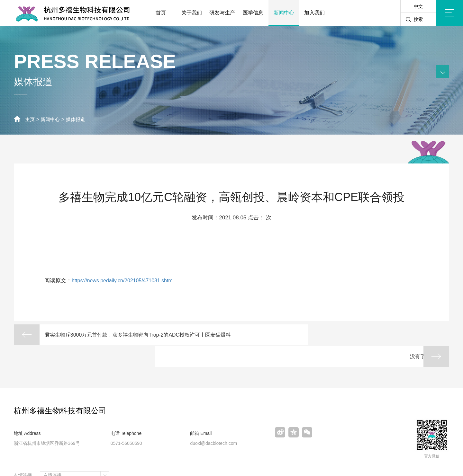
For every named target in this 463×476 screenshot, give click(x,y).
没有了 (406, 335)
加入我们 (314, 13)
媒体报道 (78, 119)
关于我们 (192, 13)
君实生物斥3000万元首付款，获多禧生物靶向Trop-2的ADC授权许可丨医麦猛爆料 (137, 339)
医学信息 (253, 13)
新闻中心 (284, 13)
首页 (161, 13)
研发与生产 (222, 13)
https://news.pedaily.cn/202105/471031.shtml (126, 281)
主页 (30, 119)
